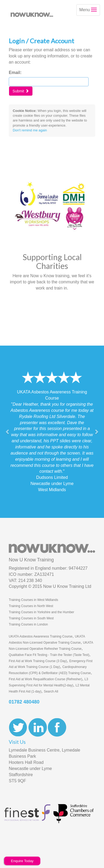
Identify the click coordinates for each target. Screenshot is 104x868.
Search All (51, 691)
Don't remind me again (30, 130)
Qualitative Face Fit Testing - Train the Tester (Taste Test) (49, 655)
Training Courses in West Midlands (33, 600)
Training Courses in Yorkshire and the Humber (41, 612)
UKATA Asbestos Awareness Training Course (41, 636)
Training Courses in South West (31, 618)
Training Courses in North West (31, 606)
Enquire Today (22, 861)
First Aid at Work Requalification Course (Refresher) (45, 679)
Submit (21, 91)
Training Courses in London (28, 624)
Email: (15, 73)
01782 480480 (24, 702)
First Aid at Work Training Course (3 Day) (38, 661)
